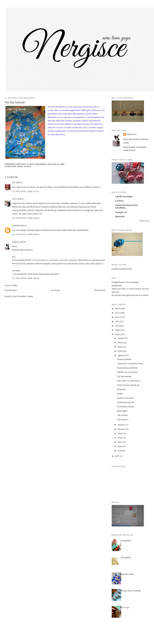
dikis (20, 166)
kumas (28, 166)
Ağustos (121, 355)
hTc (14, 182)
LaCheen (119, 201)
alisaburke (120, 216)
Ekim (120, 347)
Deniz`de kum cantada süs (128, 385)
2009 (117, 330)
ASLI (14, 199)
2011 (117, 321)
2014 (117, 309)
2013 (117, 313)
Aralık (120, 338)
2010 (117, 326)
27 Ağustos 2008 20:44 (26, 278)
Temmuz (122, 425)
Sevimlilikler (126, 541)
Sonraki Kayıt (11, 290)
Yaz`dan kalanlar (124, 376)
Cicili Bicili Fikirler (125, 407)
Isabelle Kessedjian (124, 196)
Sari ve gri (125, 607)
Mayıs (120, 433)
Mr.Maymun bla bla (126, 402)
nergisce (16, 242)
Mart (120, 442)
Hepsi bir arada (127, 574)
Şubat (120, 446)
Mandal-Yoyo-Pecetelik (131, 591)
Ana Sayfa (55, 290)
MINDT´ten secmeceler (127, 372)
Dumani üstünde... (125, 359)
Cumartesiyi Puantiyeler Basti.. (130, 363)
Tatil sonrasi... (123, 419)
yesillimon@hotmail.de (122, 269)
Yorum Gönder (11, 285)
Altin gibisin (126, 557)
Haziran (121, 429)
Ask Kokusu (122, 415)
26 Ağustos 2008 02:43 (26, 218)
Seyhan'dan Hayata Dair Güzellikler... (126, 206)
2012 (117, 317)
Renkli (120, 394)
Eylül (120, 351)
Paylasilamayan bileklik (127, 368)
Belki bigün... (123, 411)
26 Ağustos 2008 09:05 (26, 234)
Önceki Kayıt (100, 290)
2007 (117, 456)
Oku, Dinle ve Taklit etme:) (129, 381)
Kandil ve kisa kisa (125, 398)
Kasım (121, 342)
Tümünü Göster (144, 221)
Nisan (120, 438)
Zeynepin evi (121, 212)
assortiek (16, 225)
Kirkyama (121, 389)
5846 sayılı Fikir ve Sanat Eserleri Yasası (129, 289)
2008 (117, 334)
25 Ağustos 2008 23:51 (26, 191)
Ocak (120, 451)
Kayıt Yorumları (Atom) (22, 296)
